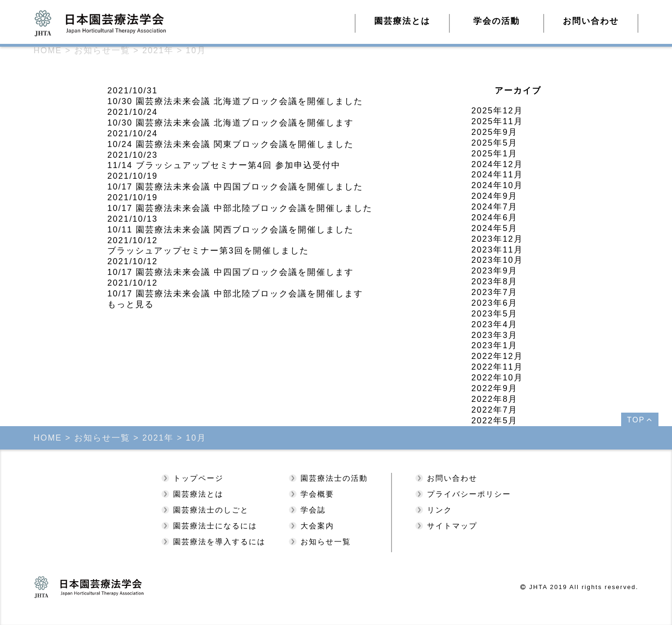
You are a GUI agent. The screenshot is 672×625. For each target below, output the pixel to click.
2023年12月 (497, 239)
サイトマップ (452, 526)
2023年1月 (494, 345)
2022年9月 (494, 388)
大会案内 (317, 526)
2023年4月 (494, 324)
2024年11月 (497, 175)
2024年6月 (494, 218)
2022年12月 (497, 356)
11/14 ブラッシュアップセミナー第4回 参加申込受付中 (224, 165)
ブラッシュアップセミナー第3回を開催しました (208, 251)
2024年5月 (494, 228)
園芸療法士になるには (215, 526)
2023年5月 (494, 314)
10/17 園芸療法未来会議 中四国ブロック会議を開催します (231, 272)
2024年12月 (497, 164)
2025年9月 (494, 132)
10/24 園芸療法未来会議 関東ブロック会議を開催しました (231, 144)
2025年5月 (494, 143)
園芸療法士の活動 (334, 478)
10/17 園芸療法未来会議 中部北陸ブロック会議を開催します (235, 294)
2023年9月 (494, 271)
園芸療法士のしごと (211, 510)
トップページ (198, 478)
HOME (48, 50)
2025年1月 (494, 154)
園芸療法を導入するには (219, 542)
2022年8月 (494, 399)
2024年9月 (494, 196)
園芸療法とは (198, 494)
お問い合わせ (591, 21)
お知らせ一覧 (326, 542)
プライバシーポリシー (469, 494)
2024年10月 (497, 185)
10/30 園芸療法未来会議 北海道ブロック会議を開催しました (235, 101)
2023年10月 (497, 260)
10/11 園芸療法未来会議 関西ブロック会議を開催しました (231, 230)
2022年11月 (497, 367)
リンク (440, 510)
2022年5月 (494, 421)
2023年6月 (494, 303)
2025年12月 (497, 111)
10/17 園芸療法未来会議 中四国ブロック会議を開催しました (235, 187)
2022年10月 (497, 378)
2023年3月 (494, 335)
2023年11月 (497, 250)
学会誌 (313, 510)
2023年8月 (494, 281)
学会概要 (317, 494)
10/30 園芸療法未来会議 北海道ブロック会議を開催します (231, 123)
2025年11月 (497, 121)
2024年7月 (494, 207)
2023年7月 (494, 292)
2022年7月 (494, 410)
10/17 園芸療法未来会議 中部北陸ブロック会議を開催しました (240, 208)
